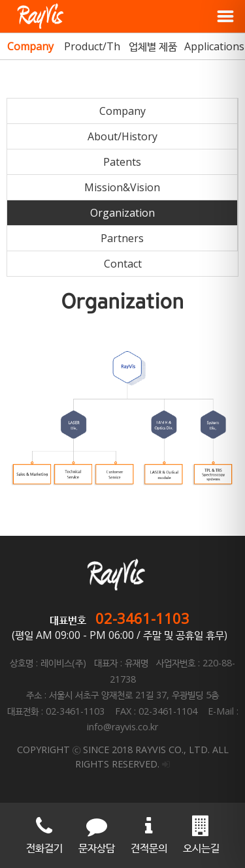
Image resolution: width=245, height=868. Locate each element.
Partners (122, 238)
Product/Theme (92, 49)
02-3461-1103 (142, 618)
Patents (122, 162)
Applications (214, 46)
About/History (122, 136)
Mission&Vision (122, 187)
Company (30, 46)
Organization (122, 213)
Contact (123, 264)
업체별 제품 (153, 46)
